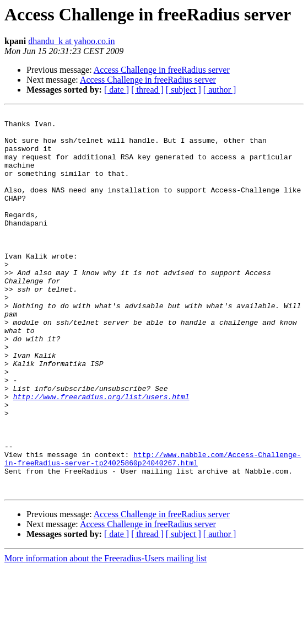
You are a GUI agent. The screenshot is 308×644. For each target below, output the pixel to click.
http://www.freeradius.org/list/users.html (101, 454)
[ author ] (220, 90)
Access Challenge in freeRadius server (162, 70)
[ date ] (117, 90)
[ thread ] (147, 90)
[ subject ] (183, 90)
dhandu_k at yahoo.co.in (71, 41)
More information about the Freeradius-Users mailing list (106, 634)
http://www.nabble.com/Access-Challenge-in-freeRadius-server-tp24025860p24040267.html (153, 529)
